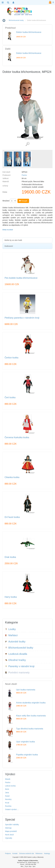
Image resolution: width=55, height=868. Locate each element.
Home (4, 20)
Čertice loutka (11, 358)
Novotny (8, 799)
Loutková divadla (16, 654)
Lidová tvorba (10, 786)
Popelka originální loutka (27, 755)
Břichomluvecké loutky (16, 20)
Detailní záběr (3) (27, 144)
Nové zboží (9, 835)
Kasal (7, 796)
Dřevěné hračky (15, 660)
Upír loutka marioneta (26, 690)
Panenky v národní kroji (20, 666)
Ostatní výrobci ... (12, 809)
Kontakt (15, 854)
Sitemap (8, 828)
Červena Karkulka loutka (17, 437)
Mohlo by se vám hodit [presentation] (13, 240)
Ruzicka (8, 806)
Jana (7, 793)
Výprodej (9, 838)
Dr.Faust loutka (12, 517)
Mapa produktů (11, 831)
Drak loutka (10, 557)
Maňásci (11, 635)
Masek (8, 779)
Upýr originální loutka (25, 742)
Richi (7, 789)
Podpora (8, 854)
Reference (39, 854)
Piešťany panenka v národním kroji (22, 318)
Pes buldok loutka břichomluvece (21, 278)
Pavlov (24, 175)
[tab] (27, 240)
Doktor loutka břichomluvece (29, 32)
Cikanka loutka (12, 477)
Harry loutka (11, 597)
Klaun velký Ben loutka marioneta (31, 716)
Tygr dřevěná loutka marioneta (30, 729)
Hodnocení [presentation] (9, 246)
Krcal (7, 803)
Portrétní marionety (17, 673)
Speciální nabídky (12, 825)
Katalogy (47, 854)
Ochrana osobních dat (26, 854)
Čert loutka (10, 398)
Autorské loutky (15, 642)
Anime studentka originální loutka (31, 703)
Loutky (10, 629)
